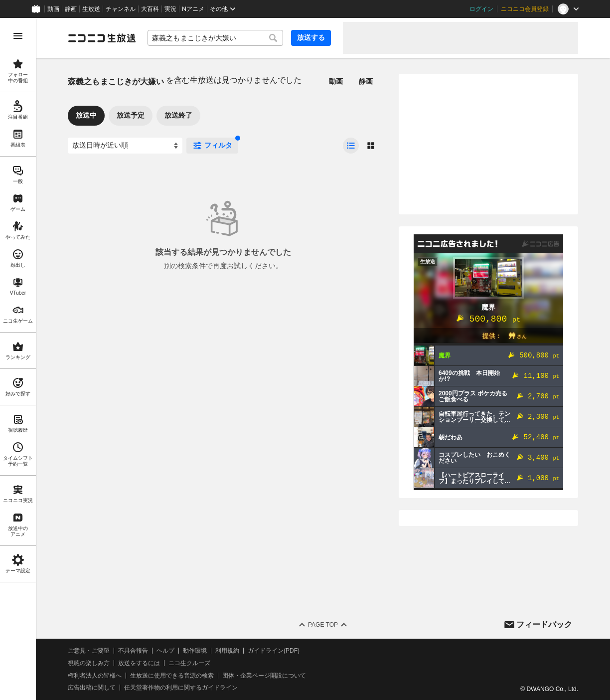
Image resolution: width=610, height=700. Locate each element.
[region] (18, 359)
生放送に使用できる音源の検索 (172, 676)
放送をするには (139, 663)
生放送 (91, 9)
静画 (71, 9)
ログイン (481, 9)
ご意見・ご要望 (89, 651)
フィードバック (544, 624)
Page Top (323, 625)
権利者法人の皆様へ (95, 676)
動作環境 (195, 651)
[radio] (351, 146)
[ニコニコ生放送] (102, 38)
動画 (53, 9)
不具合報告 (133, 651)
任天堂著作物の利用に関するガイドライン (181, 688)
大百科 (150, 9)
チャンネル (121, 9)
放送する (311, 37)
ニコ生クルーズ (189, 663)
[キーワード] (215, 38)
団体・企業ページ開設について (264, 676)
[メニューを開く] (18, 36)
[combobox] (215, 38)
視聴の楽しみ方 (89, 663)
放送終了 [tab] (178, 115)
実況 (170, 9)
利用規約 (227, 651)
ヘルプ (165, 651)
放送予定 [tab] (131, 115)
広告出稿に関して (92, 688)
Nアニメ (193, 9)
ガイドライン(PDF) (274, 651)
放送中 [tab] (86, 115)
